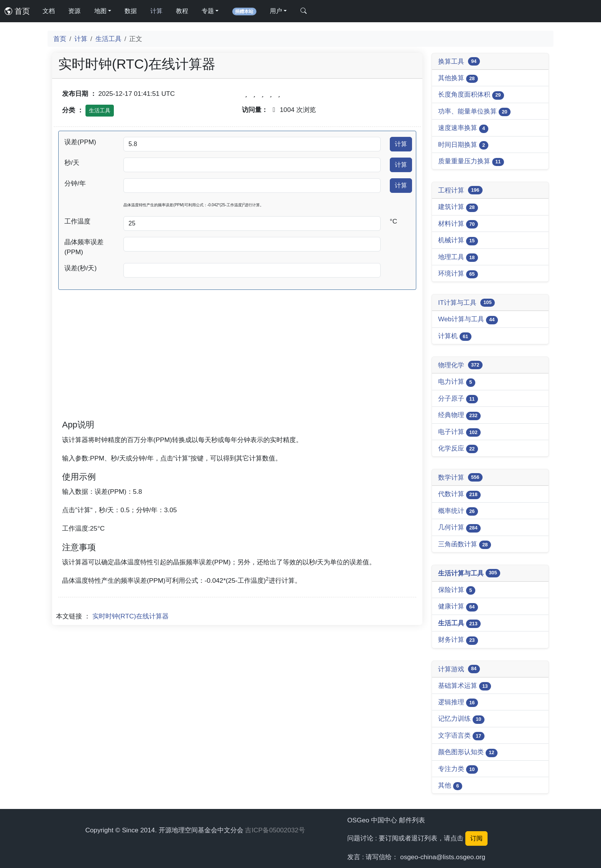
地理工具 (458, 257)
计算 (156, 11)
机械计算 (458, 241)
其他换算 (458, 78)
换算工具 (459, 61)
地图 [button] (100, 11)
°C (393, 221)
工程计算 (460, 190)
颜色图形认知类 (468, 752)
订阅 (476, 838)
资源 (74, 11)
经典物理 (459, 415)
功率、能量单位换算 (474, 112)
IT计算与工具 (466, 303)
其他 (450, 786)
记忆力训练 (461, 719)
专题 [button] (208, 11)
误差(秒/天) (80, 268)
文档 (49, 11)
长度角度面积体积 (471, 95)
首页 (17, 11)
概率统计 (458, 511)
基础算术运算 (465, 686)
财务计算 (458, 640)
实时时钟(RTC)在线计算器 (131, 616)
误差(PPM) (80, 142)
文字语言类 (461, 736)
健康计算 (458, 607)
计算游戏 (459, 669)
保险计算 (457, 590)
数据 (131, 11)
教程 (182, 11)
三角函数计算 (465, 545)
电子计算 (459, 432)
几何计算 (459, 528)
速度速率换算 (463, 128)
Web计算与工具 (468, 320)
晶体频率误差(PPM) (84, 247)
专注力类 (458, 769)
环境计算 (458, 274)
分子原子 (458, 399)
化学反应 (458, 449)
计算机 (455, 336)
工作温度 (77, 221)
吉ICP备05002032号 (275, 830)
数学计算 (460, 477)
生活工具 (108, 39)
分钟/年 (75, 183)
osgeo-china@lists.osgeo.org (443, 857)
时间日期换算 (463, 145)
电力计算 (457, 382)
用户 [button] (276, 11)
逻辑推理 (458, 703)
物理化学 (460, 365)
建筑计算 (458, 207)
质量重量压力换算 (471, 162)
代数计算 (459, 494)
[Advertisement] (237, 365)
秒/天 (72, 163)
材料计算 (458, 224)
